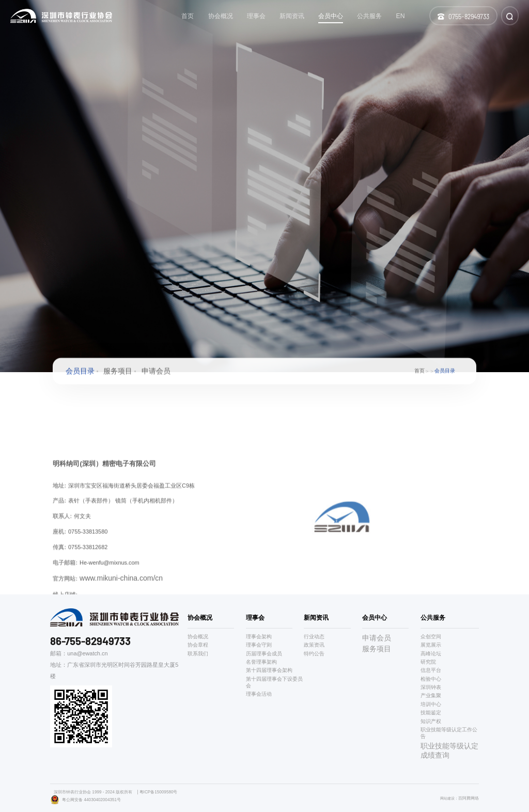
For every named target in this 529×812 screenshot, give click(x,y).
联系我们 (198, 654)
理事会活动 (259, 694)
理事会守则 (259, 645)
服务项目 (118, 373)
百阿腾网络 (469, 798)
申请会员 (156, 373)
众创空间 (431, 637)
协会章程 (198, 645)
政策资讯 (314, 645)
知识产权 (431, 721)
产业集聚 (431, 695)
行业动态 (314, 637)
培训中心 (431, 704)
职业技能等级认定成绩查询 (449, 750)
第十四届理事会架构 (269, 670)
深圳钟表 (431, 687)
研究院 (428, 662)
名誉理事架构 (261, 662)
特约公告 (314, 654)
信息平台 (431, 670)
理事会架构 (259, 637)
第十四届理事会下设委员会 (274, 682)
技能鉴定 (431, 713)
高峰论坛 (431, 654)
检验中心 (431, 679)
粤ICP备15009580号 (159, 792)
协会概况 (198, 637)
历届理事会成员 (264, 654)
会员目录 (80, 373)
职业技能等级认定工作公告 (449, 733)
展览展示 (431, 645)
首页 (419, 373)
